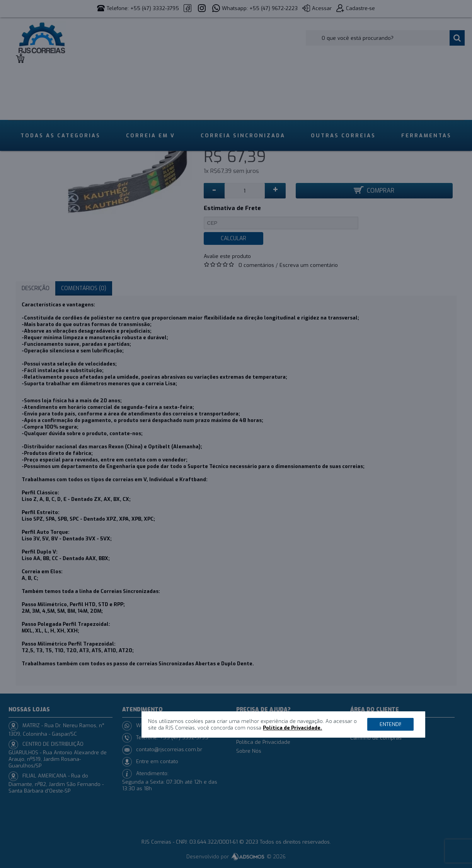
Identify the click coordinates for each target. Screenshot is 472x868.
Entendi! (390, 724)
